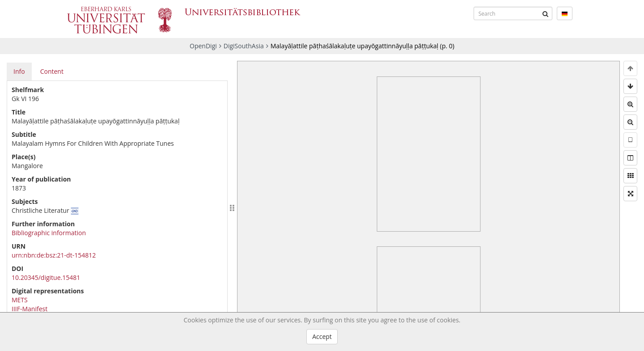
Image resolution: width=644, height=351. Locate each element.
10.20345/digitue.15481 (46, 277)
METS (20, 300)
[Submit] (546, 13)
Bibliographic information (49, 233)
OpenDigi (203, 46)
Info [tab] (19, 71)
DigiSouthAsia (244, 46)
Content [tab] (52, 71)
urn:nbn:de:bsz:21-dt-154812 (54, 255)
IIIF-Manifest (30, 309)
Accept (322, 336)
